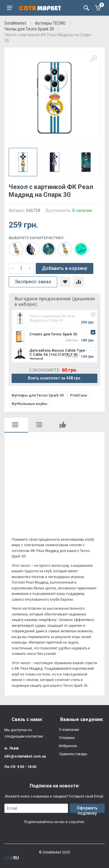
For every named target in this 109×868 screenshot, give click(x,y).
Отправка (67, 738)
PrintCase (79, 395)
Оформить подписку (87, 809)
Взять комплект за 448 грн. (55, 378)
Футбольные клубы (29, 404)
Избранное (68, 746)
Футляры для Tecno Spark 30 (37, 395)
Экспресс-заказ (33, 282)
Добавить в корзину (65, 268)
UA (7, 858)
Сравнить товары (73, 754)
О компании (69, 730)
